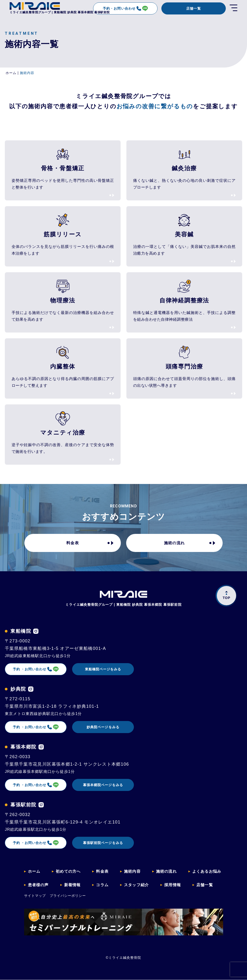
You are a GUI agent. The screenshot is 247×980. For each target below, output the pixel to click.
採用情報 (173, 885)
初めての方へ (68, 871)
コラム (102, 885)
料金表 (73, 543)
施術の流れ (174, 543)
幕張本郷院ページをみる (103, 785)
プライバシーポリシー (68, 896)
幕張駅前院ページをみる (103, 843)
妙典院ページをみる (103, 727)
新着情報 (72, 885)
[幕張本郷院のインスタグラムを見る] (41, 747)
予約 (36, 669)
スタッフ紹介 (136, 885)
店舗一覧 (193, 8)
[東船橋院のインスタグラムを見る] (36, 631)
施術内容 (132, 871)
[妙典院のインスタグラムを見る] (31, 689)
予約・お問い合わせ (125, 8)
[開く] (233, 8)
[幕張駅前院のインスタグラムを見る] (41, 805)
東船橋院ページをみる (103, 669)
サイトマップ (35, 896)
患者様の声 (38, 885)
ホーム (34, 871)
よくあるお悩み (207, 871)
